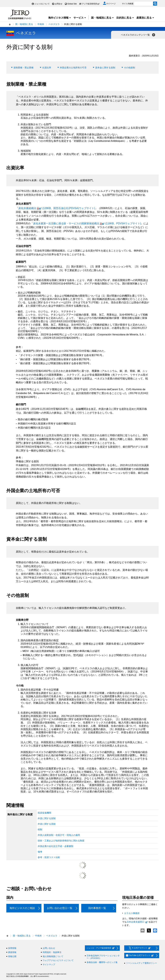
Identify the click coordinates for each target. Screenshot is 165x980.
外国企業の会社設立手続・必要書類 (56, 846)
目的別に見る (125, 18)
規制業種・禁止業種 (23, 68)
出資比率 (47, 68)
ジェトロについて (42, 4)
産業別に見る (145, 18)
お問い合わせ (49, 948)
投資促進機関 (44, 813)
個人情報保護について (53, 956)
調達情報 (12, 952)
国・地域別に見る (102, 18)
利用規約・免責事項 (52, 952)
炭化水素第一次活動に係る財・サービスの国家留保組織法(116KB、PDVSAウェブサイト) (87, 223)
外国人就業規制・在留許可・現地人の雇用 (59, 835)
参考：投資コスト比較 (49, 857)
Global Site (72, 4)
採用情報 (12, 948)
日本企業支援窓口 (137, 922)
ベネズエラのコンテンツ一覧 (138, 35)
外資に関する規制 (47, 818)
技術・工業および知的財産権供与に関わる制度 (61, 841)
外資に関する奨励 (47, 824)
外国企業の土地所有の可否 (73, 68)
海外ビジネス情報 (60, 18)
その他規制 (129, 68)
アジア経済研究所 (91, 4)
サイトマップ (49, 965)
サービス (80, 18)
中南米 (41, 24)
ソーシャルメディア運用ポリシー (141, 963)
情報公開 (12, 956)
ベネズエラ (54, 24)
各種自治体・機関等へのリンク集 (102, 962)
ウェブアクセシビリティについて (58, 960)
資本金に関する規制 (105, 68)
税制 (40, 829)
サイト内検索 (128, 4)
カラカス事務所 (132, 913)
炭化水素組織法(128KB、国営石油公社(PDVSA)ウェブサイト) (57, 208)
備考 (40, 852)
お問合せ (59, 4)
